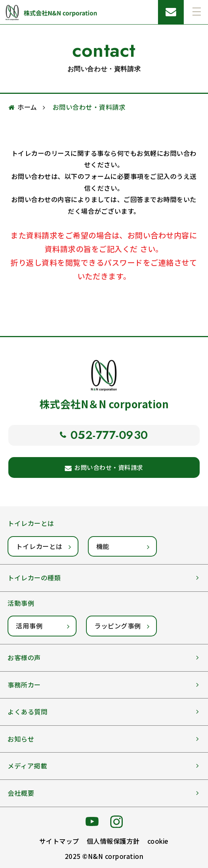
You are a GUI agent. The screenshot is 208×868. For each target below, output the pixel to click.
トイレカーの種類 (34, 578)
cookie (158, 841)
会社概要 (21, 793)
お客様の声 (24, 657)
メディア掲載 (27, 766)
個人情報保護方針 (113, 841)
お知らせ (21, 739)
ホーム (27, 107)
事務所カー (24, 685)
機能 (103, 546)
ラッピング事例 (118, 626)
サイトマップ (59, 841)
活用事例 (29, 626)
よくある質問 (27, 712)
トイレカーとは (39, 546)
